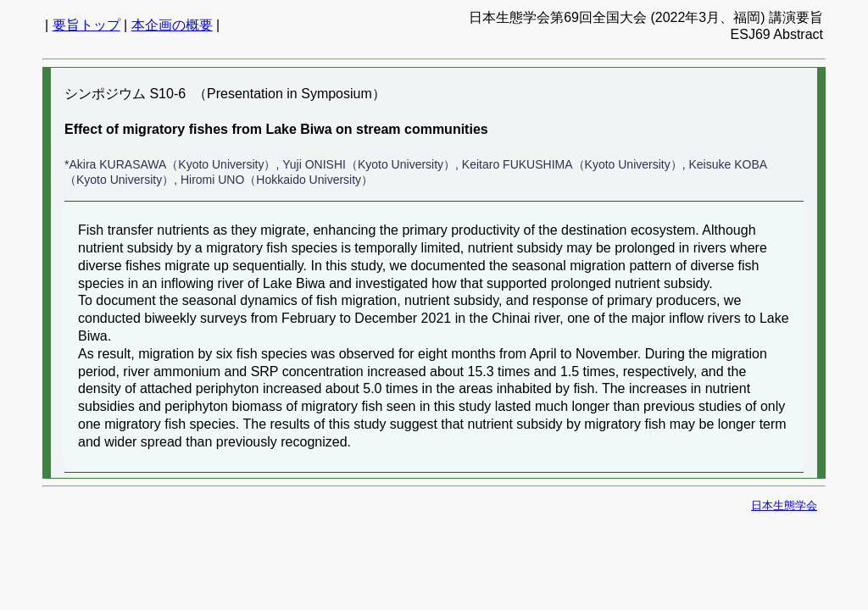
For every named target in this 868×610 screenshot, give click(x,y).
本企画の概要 (172, 25)
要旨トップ (86, 25)
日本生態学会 (784, 505)
